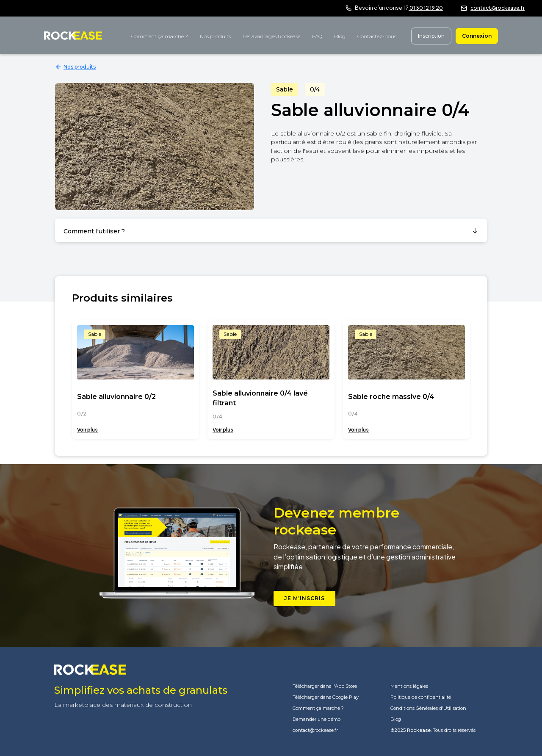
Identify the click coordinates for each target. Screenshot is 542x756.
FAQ (317, 36)
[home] (73, 35)
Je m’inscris (304, 598)
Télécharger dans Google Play (326, 697)
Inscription (431, 36)
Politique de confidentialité (421, 697)
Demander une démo (317, 719)
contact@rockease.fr (498, 8)
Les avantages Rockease (271, 36)
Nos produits (215, 36)
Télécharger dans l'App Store (325, 686)
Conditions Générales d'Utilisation (428, 708)
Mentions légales (409, 686)
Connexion (477, 36)
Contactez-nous (377, 36)
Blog (340, 36)
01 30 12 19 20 (426, 8)
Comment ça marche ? (160, 36)
